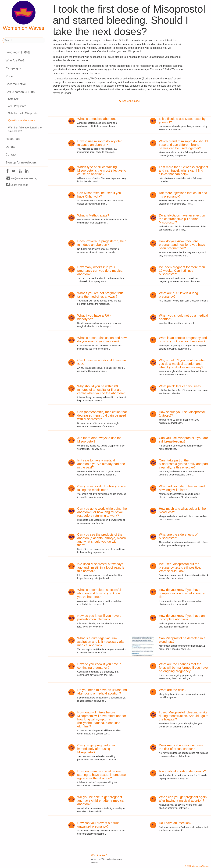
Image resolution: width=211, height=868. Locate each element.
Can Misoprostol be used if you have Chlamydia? (99, 195)
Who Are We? (15, 60)
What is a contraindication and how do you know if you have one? (102, 340)
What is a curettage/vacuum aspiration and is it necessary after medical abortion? (101, 642)
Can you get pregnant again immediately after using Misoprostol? (97, 749)
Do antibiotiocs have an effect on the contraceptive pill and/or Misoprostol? (182, 219)
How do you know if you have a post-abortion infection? (99, 617)
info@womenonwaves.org (22, 178)
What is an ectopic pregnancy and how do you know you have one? (183, 340)
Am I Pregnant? (17, 106)
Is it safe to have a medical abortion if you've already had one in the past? (101, 464)
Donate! (11, 147)
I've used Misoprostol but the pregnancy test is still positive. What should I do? (180, 567)
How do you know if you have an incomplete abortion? (182, 617)
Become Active (16, 84)
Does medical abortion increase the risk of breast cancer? (181, 747)
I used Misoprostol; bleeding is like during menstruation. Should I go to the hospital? (184, 716)
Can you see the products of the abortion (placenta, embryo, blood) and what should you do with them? (102, 540)
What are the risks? (173, 690)
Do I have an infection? (175, 823)
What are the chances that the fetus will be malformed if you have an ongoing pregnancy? (183, 668)
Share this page (17, 185)
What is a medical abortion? (97, 119)
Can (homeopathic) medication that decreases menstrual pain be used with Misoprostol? (102, 415)
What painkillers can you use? (180, 386)
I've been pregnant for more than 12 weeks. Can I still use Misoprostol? (182, 271)
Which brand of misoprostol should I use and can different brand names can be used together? (183, 145)
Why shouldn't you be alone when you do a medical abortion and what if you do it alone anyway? (183, 364)
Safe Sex (13, 99)
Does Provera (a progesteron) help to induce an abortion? (102, 243)
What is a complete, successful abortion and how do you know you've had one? (99, 593)
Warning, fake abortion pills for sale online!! (25, 129)
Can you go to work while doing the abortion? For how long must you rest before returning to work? (102, 512)
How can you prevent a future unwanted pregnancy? (98, 825)
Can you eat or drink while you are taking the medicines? (101, 488)
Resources (13, 139)
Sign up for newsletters (21, 162)
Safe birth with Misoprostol (23, 113)
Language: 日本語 (18, 52)
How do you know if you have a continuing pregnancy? (99, 666)
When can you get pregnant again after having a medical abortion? (183, 799)
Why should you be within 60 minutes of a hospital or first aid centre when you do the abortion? (101, 390)
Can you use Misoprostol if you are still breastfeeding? (183, 440)
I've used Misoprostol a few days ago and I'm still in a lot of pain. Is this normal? (101, 567)
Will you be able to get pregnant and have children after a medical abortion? (101, 801)
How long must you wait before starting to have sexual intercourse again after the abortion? (102, 775)
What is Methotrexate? (93, 215)
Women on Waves (24, 16)
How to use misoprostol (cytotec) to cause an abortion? (100, 143)
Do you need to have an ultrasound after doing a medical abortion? (102, 692)
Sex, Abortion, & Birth (20, 92)
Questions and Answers (21, 120)
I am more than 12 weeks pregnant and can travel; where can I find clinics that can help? (184, 170)
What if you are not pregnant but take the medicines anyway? (100, 295)
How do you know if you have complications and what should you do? (184, 593)
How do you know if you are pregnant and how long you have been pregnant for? (182, 245)
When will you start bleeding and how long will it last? (182, 488)
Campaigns (13, 68)
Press (9, 76)
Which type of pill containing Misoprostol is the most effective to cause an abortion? (102, 170)
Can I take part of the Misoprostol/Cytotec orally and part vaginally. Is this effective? (183, 464)
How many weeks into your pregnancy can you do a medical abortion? (100, 271)
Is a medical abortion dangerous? (182, 771)
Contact (11, 154)
